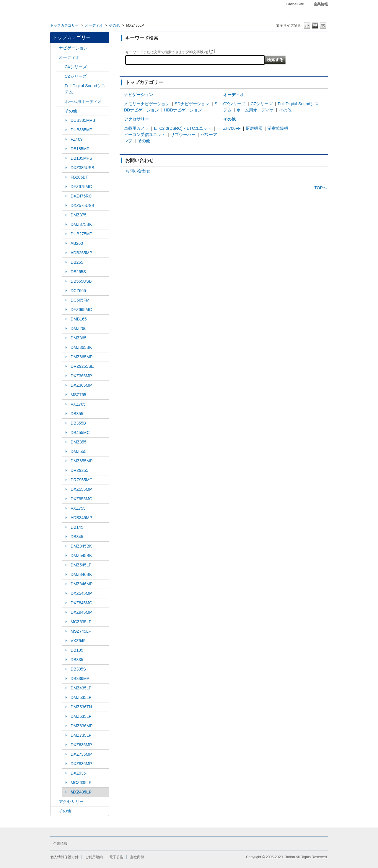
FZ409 (76, 139)
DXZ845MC (81, 603)
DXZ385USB (82, 168)
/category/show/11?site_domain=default (55, 811)
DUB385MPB (83, 120)
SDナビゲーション (192, 104)
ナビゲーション (73, 48)
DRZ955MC (82, 480)
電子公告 (116, 857)
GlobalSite (295, 4)
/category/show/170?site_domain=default (61, 111)
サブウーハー (183, 135)
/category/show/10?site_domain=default (55, 802)
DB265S (78, 272)
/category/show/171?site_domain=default (61, 86)
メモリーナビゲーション (147, 104)
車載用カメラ (136, 128)
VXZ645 (78, 641)
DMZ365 (79, 338)
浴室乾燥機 (278, 128)
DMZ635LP (81, 716)
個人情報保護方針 (64, 857)
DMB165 (79, 319)
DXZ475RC (81, 196)
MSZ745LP (81, 631)
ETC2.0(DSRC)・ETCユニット (183, 128)
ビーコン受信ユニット (145, 135)
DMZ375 (79, 215)
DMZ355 (79, 442)
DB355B (78, 423)
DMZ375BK (81, 224)
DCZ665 (78, 291)
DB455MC (80, 433)
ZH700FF (232, 128)
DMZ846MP (82, 584)
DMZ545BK (81, 556)
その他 (114, 25)
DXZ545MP (81, 593)
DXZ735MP (81, 754)
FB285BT (79, 177)
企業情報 (321, 4)
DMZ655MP (82, 461)
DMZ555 (79, 451)
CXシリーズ (76, 67)
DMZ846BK (81, 574)
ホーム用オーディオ (83, 101)
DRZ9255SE (82, 366)
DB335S (78, 669)
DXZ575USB (82, 205)
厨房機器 (254, 128)
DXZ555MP (81, 489)
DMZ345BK (81, 546)
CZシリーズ (76, 76)
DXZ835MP (81, 764)
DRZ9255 (79, 470)
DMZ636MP (82, 726)
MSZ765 (78, 395)
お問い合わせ (138, 171)
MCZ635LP (81, 622)
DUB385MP (82, 130)
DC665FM (80, 300)
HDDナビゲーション (183, 110)
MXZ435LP (81, 792)
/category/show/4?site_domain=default (55, 58)
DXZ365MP (81, 376)
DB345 (77, 537)
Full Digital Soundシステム (85, 89)
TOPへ (321, 188)
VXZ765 (78, 404)
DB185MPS (81, 158)
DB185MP (80, 149)
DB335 (77, 660)
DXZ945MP (81, 612)
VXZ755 (78, 508)
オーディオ (94, 25)
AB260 (77, 243)
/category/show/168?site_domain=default (61, 67)
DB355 (77, 414)
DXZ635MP (81, 745)
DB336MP (80, 678)
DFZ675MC (81, 187)
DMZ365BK (81, 347)
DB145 (77, 527)
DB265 (77, 262)
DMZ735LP (81, 735)
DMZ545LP (81, 565)
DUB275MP (82, 234)
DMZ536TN (81, 707)
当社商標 (137, 857)
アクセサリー (71, 801)
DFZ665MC (81, 310)
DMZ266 (79, 328)
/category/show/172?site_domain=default (61, 102)
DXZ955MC (81, 499)
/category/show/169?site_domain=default (61, 76)
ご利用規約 (94, 857)
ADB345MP (81, 518)
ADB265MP (81, 253)
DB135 (77, 650)
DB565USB (81, 281)
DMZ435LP (81, 688)
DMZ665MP (82, 357)
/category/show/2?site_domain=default (55, 48)
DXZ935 (78, 773)
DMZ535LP (81, 697)
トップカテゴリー (64, 25)
